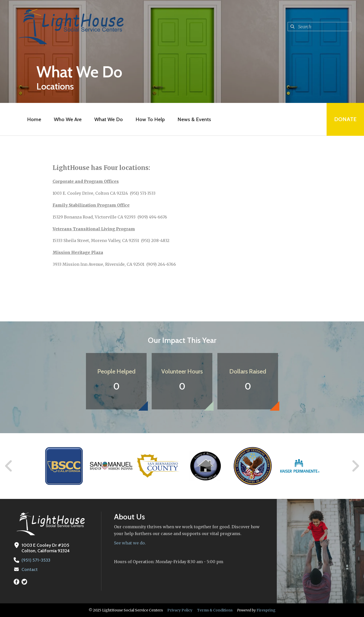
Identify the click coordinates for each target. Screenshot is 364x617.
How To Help (150, 119)
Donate (345, 119)
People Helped (116, 371)
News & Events (194, 119)
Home (34, 119)
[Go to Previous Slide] (9, 466)
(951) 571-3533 (36, 560)
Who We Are (68, 119)
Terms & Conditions (215, 610)
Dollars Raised (248, 371)
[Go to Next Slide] (355, 466)
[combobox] (320, 27)
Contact (30, 569)
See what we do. (130, 543)
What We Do (109, 119)
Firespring (266, 610)
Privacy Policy (180, 610)
